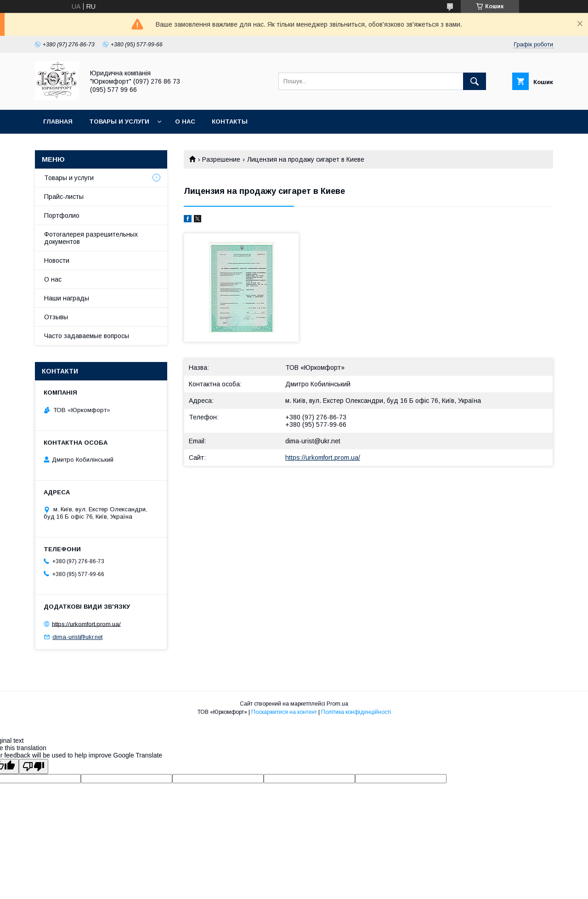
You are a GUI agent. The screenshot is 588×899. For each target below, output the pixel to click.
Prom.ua (337, 704)
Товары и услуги (119, 122)
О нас (185, 122)
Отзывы (56, 317)
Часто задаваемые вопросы (87, 336)
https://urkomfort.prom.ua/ (323, 458)
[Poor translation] (34, 766)
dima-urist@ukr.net (313, 441)
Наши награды (67, 298)
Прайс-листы (64, 197)
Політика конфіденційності (356, 712)
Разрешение (221, 159)
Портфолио (62, 215)
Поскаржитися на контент (284, 712)
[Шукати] (475, 81)
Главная (58, 122)
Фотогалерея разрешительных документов (91, 238)
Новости (57, 260)
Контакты (230, 122)
